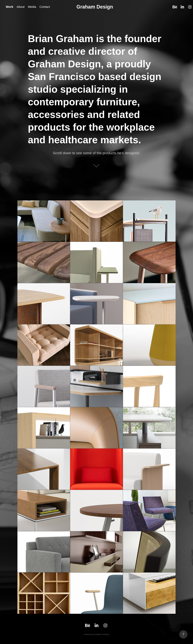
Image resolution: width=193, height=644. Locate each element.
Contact (45, 7)
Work (10, 7)
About (21, 7)
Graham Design (95, 7)
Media (32, 7)
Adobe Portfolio (102, 634)
